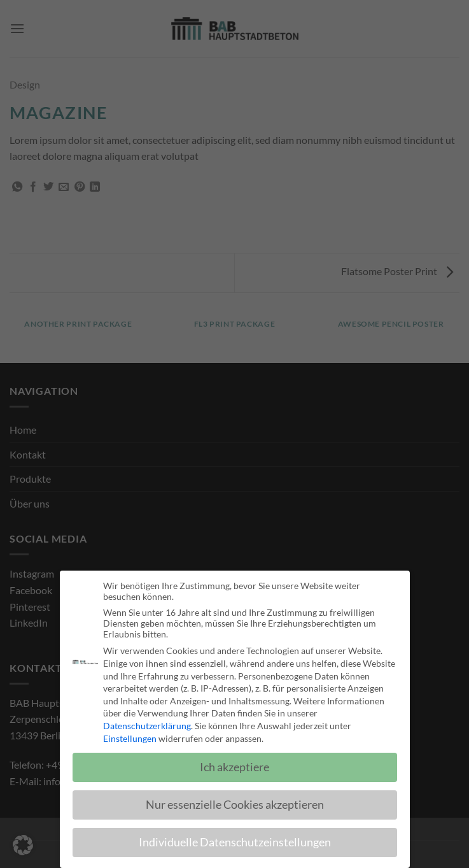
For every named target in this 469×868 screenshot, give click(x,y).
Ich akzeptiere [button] (234, 769)
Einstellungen (130, 740)
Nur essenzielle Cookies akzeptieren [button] (235, 807)
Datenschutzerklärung (147, 728)
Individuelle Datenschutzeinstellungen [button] (235, 844)
